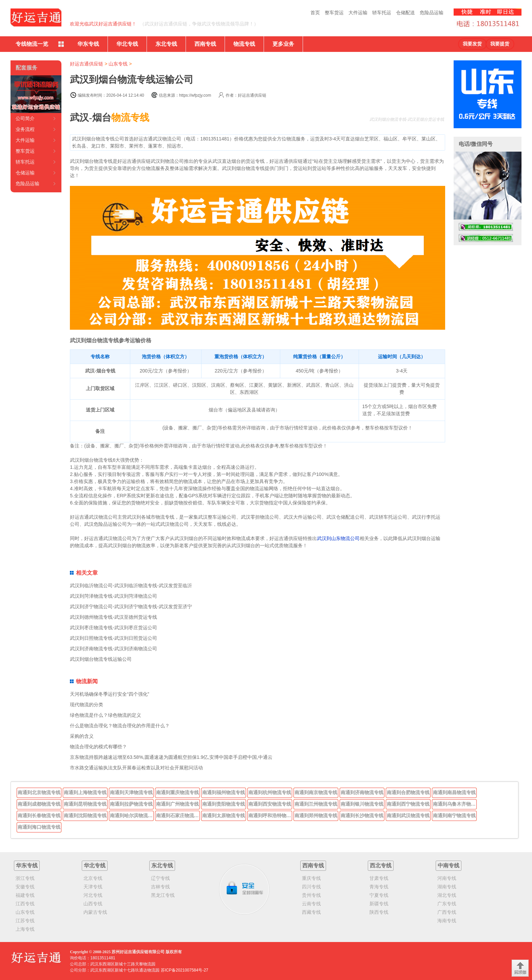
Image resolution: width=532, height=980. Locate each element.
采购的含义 (82, 736)
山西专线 (93, 904)
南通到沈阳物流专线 (85, 815)
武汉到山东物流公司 (338, 538)
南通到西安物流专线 (270, 804)
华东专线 (88, 44)
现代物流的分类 (87, 705)
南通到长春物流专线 (39, 815)
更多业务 (283, 44)
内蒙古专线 (95, 912)
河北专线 (93, 895)
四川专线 (311, 887)
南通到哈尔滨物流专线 (132, 815)
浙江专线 (25, 878)
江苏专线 (25, 921)
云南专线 (311, 904)
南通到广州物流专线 (177, 804)
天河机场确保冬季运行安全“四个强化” (109, 694)
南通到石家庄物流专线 (178, 815)
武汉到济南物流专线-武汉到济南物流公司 (113, 649)
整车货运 (334, 13)
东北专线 (166, 44)
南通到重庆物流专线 (177, 792)
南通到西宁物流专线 (408, 804)
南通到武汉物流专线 (408, 815)
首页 (315, 13)
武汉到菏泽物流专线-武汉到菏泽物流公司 (113, 596)
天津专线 (93, 887)
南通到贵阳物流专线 (224, 804)
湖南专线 (447, 887)
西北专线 (381, 866)
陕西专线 (379, 912)
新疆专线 (379, 904)
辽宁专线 (160, 878)
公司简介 (25, 118)
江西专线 (25, 904)
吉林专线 (160, 887)
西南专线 (205, 44)
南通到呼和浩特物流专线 (270, 815)
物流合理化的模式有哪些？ (98, 747)
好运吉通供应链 (87, 64)
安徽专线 (25, 887)
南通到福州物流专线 (224, 792)
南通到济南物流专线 (362, 792)
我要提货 (500, 44)
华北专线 (127, 44)
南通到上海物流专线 (85, 792)
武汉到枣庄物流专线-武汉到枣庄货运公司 (113, 628)
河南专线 (447, 878)
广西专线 (447, 912)
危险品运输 (432, 13)
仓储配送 (405, 13)
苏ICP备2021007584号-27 (185, 970)
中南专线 (449, 866)
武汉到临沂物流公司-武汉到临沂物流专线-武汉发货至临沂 (131, 585)
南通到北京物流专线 (39, 792)
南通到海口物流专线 (39, 827)
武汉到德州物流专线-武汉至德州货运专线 (113, 617)
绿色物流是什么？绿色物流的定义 (106, 715)
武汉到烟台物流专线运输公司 (101, 659)
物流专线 (244, 44)
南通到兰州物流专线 (316, 804)
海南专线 (447, 921)
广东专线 (447, 904)
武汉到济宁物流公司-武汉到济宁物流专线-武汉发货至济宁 (131, 607)
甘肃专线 (379, 878)
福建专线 (25, 895)
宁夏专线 (379, 895)
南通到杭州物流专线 (270, 792)
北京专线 (93, 878)
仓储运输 (25, 173)
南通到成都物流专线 (39, 804)
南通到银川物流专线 (362, 804)
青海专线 (379, 887)
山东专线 (118, 64)
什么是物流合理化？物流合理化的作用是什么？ (120, 726)
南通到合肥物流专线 (408, 792)
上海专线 (25, 929)
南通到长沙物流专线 (362, 815)
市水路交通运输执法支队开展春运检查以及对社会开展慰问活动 (136, 768)
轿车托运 (382, 13)
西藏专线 (311, 912)
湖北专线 (447, 895)
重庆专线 (311, 878)
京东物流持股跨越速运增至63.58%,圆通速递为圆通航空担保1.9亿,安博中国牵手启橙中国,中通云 (171, 757)
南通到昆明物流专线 (85, 804)
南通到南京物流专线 (316, 792)
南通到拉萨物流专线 (131, 804)
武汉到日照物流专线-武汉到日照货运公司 (113, 638)
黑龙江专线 (163, 895)
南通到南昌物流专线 (454, 792)
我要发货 (472, 44)
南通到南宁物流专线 (454, 815)
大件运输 (358, 13)
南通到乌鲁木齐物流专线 (455, 804)
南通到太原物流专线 (224, 815)
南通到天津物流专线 (131, 792)
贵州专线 (311, 895)
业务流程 (25, 129)
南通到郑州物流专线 (316, 815)
